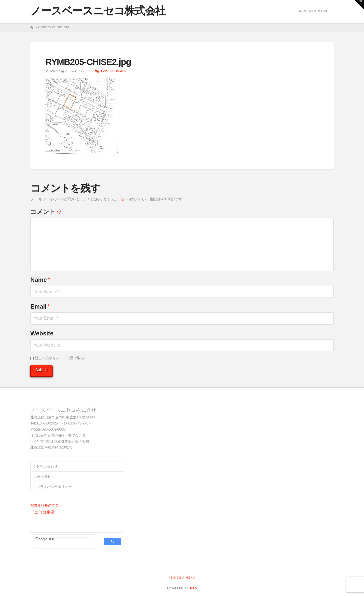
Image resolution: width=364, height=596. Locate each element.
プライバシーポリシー (53, 487)
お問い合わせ (46, 466)
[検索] (63, 539)
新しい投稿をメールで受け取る (59, 358)
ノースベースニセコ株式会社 (98, 11)
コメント (46, 212)
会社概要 (42, 477)
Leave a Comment (111, 71)
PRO (194, 589)
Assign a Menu (314, 11)
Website (42, 333)
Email (40, 306)
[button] (359, 5)
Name (40, 280)
